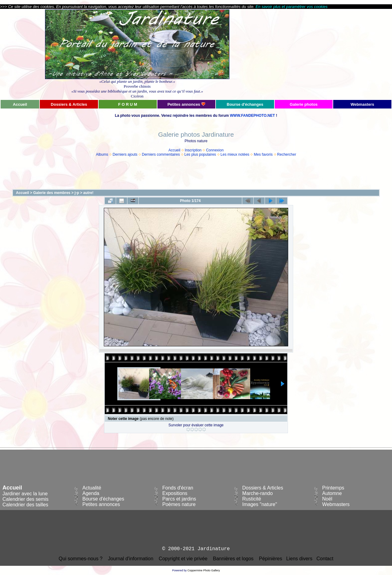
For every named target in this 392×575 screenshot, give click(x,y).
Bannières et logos (233, 559)
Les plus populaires (200, 154)
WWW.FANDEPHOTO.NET (252, 116)
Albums (102, 154)
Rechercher (287, 154)
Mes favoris (263, 154)
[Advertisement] (333, 54)
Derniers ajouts (125, 154)
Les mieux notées (235, 154)
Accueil (174, 150)
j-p (77, 193)
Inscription (193, 150)
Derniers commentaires (161, 154)
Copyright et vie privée (183, 559)
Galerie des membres (52, 193)
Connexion (215, 150)
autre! (88, 193)
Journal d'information (131, 559)
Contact (325, 559)
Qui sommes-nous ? (81, 559)
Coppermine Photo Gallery (204, 570)
